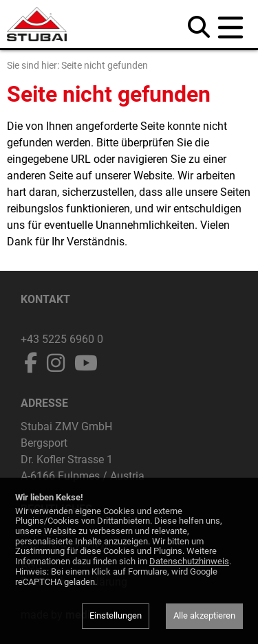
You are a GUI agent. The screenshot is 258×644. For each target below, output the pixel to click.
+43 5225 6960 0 (62, 339)
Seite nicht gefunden (105, 65)
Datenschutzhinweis (189, 561)
